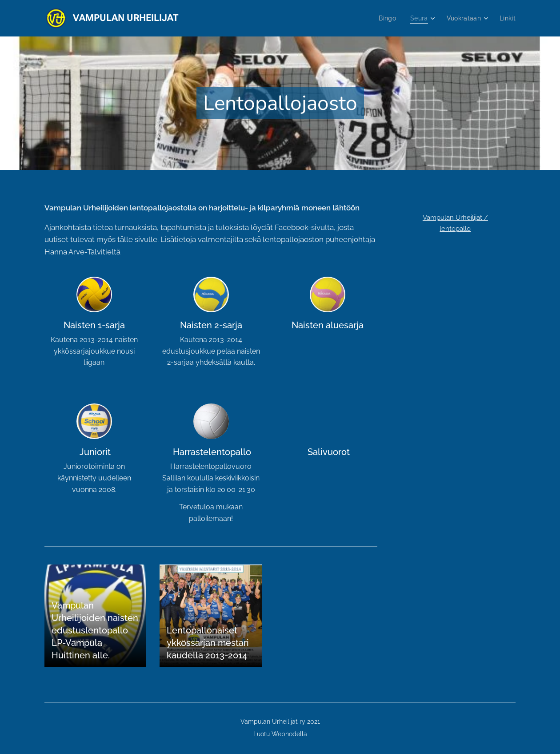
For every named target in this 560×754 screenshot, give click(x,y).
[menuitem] (386, 18)
